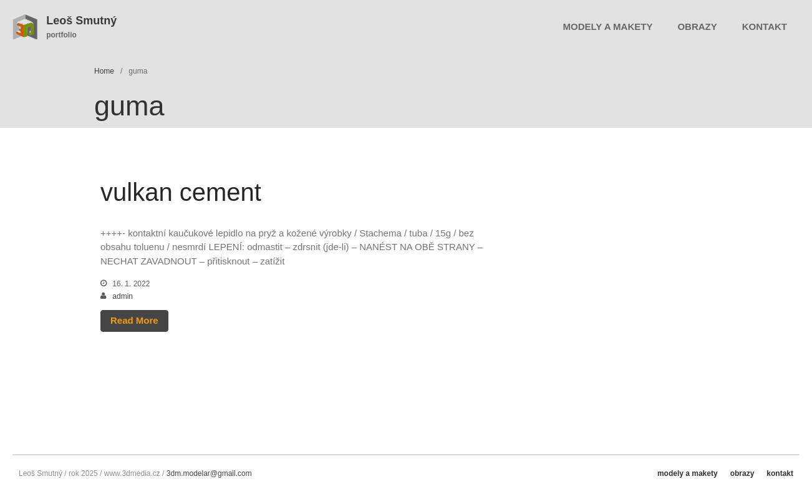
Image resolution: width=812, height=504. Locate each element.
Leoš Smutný (81, 21)
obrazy (697, 27)
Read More (134, 320)
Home (104, 71)
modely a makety (608, 27)
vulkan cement (181, 192)
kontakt (765, 27)
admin (123, 296)
